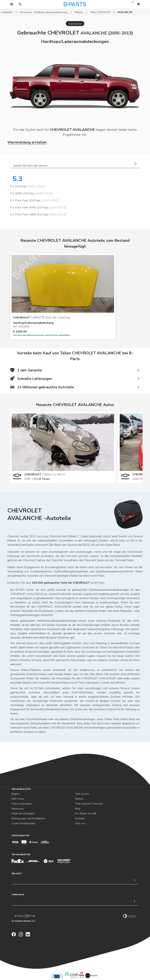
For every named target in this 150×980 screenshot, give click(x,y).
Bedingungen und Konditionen (28, 818)
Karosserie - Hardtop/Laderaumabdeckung (44, 12)
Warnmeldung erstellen (27, 142)
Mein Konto (18, 799)
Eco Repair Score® (86, 814)
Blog (78, 809)
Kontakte (80, 818)
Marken (79, 12)
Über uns (80, 823)
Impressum (18, 809)
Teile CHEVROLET (101, 12)
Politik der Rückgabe (23, 814)
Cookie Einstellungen (23, 823)
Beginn (15, 794)
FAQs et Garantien (22, 804)
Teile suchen (82, 794)
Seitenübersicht (21, 789)
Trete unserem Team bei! (89, 804)
